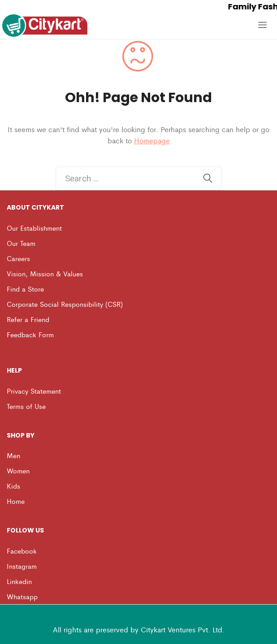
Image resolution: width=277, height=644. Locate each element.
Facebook (22, 551)
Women (18, 470)
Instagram (22, 566)
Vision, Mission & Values (45, 273)
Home (16, 501)
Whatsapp (22, 596)
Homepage (152, 140)
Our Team (21, 243)
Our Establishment (34, 228)
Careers (18, 258)
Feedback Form (30, 334)
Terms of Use (26, 406)
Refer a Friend (28, 319)
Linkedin (19, 581)
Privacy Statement (34, 391)
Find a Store (25, 289)
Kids (13, 486)
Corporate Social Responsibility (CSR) (65, 304)
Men (13, 455)
